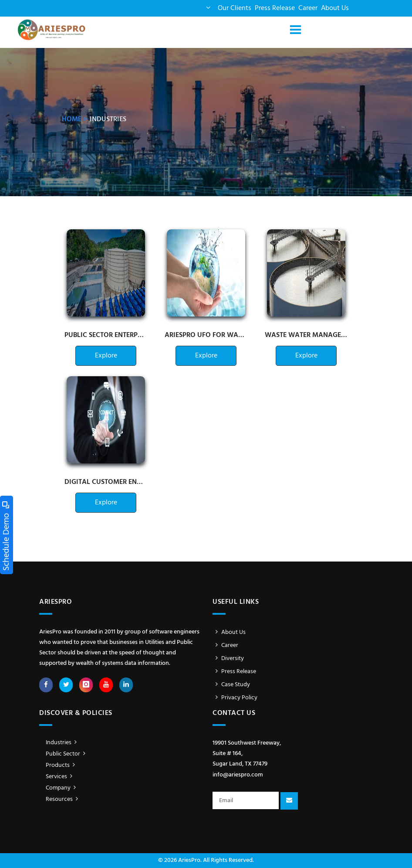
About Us (335, 8)
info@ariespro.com (238, 775)
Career (308, 8)
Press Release (275, 8)
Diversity (228, 659)
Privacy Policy (235, 698)
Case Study (231, 685)
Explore (106, 356)
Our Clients (235, 8)
